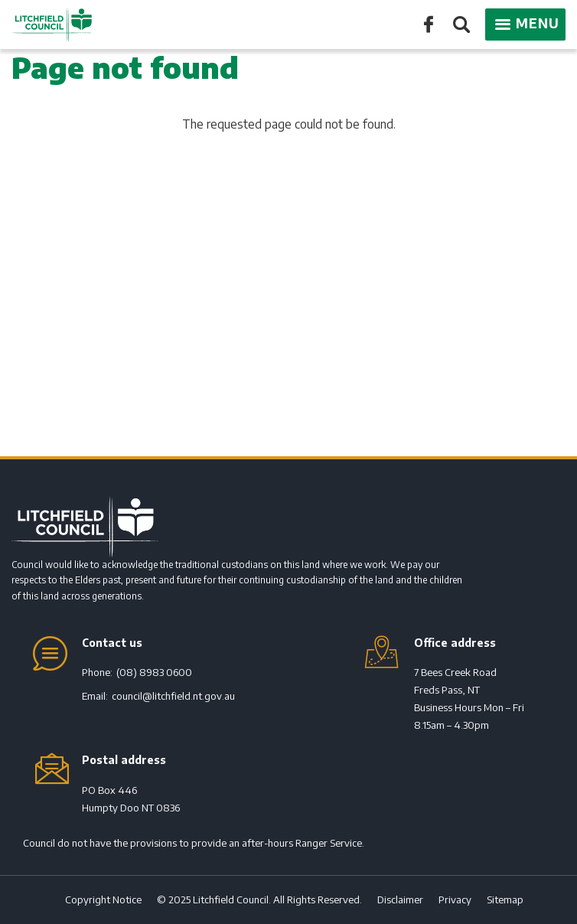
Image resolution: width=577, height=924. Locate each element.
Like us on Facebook (429, 23)
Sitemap (505, 900)
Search (460, 26)
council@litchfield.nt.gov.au (173, 696)
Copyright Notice (103, 900)
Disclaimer (400, 900)
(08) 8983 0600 (154, 672)
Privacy (455, 900)
